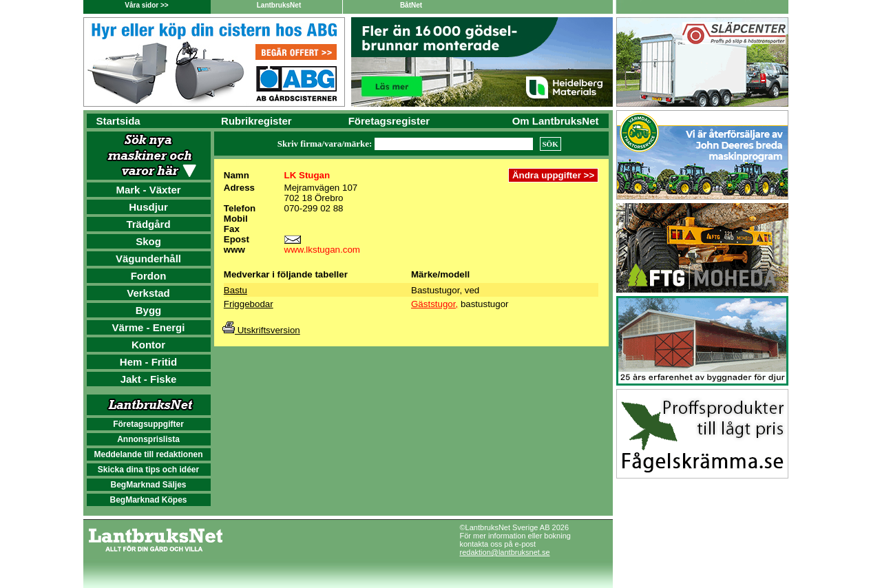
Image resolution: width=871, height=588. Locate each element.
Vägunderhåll (148, 259)
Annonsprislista (148, 439)
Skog (148, 241)
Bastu (235, 290)
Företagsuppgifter (148, 424)
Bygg (149, 310)
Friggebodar (249, 304)
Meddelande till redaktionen (148, 454)
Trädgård (148, 224)
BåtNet (411, 5)
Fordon (149, 276)
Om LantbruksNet (556, 121)
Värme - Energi (149, 327)
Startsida (118, 121)
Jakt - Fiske (149, 379)
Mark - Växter (148, 190)
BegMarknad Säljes (148, 485)
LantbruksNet (279, 5)
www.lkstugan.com (322, 250)
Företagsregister (389, 121)
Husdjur (148, 207)
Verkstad (148, 293)
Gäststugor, (434, 304)
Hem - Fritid (148, 362)
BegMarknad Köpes (148, 500)
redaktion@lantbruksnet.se (505, 552)
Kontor (148, 345)
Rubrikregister (256, 121)
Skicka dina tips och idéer (148, 470)
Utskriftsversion (261, 330)
